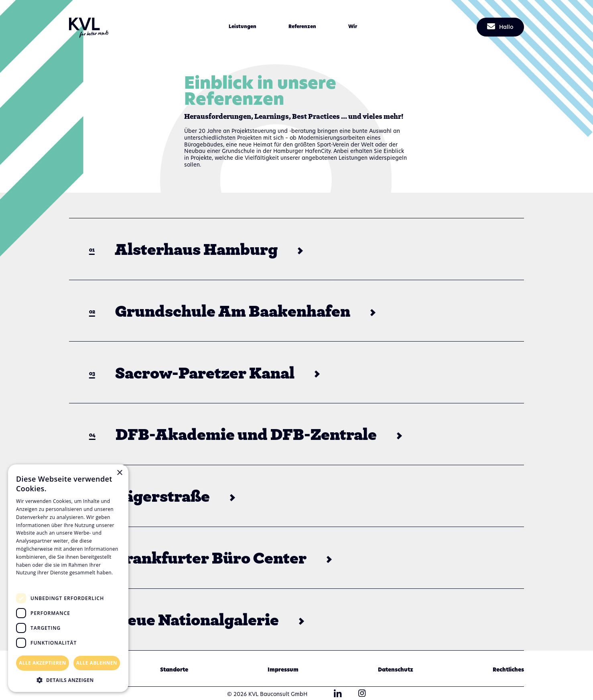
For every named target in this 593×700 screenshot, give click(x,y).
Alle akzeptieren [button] (43, 663)
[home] (89, 27)
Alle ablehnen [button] (97, 663)
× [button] (119, 473)
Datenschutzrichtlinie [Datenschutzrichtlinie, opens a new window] (44, 581)
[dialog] (68, 578)
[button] (243, 27)
